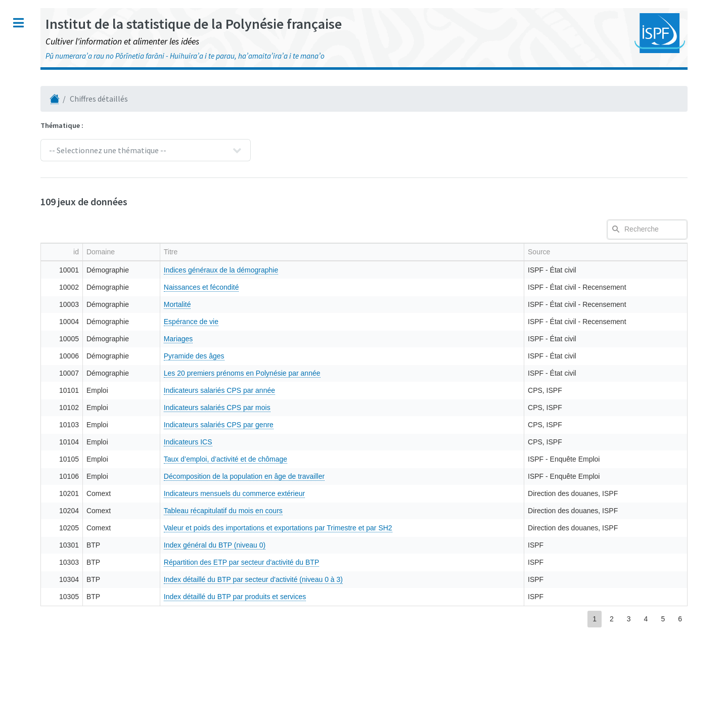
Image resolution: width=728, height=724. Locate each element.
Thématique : (237, 125)
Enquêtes (29, 147)
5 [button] (663, 619)
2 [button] (612, 619)
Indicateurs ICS (331, 442)
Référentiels (36, 212)
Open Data (30, 231)
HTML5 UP (113, 706)
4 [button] (646, 619)
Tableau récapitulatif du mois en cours (366, 511)
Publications (35, 101)
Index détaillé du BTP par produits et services (377, 597)
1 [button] (595, 619)
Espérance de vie (334, 322)
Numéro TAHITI (37, 83)
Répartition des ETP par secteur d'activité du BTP (384, 562)
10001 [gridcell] (232, 270)
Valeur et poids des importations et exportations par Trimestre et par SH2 (421, 528)
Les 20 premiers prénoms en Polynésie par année (385, 373)
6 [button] (680, 619)
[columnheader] (231, 252)
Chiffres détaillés (45, 174)
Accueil (26, 63)
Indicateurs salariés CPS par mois (360, 408)
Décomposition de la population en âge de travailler (387, 476)
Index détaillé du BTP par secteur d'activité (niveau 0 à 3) (396, 579)
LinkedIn (47, 618)
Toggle (193, 23)
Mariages (321, 339)
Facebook (49, 583)
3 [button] (629, 619)
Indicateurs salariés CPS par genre (361, 425)
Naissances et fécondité (344, 287)
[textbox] (647, 230)
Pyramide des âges (337, 356)
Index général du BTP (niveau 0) (357, 545)
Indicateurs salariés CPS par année (362, 390)
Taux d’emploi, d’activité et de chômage (368, 459)
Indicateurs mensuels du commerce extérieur (377, 493)
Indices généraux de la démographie (364, 270)
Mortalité (320, 304)
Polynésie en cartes (49, 193)
